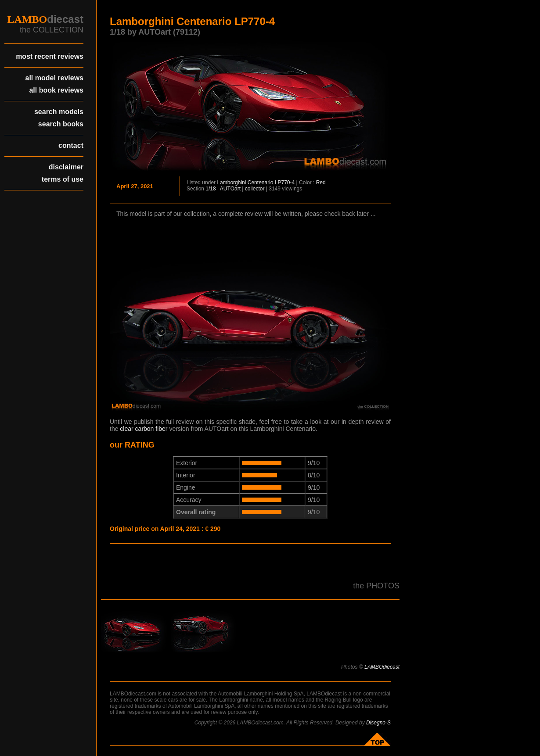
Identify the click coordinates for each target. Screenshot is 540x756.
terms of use (63, 179)
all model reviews (54, 78)
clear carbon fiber (144, 429)
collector (255, 189)
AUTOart (230, 189)
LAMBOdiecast (382, 667)
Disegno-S (378, 723)
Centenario (261, 183)
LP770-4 (285, 183)
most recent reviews (50, 56)
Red (321, 183)
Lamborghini (231, 183)
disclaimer (66, 167)
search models (59, 112)
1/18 (211, 189)
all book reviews (56, 90)
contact (71, 145)
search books (61, 124)
